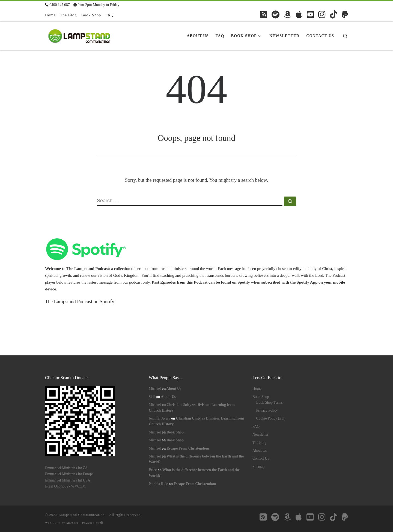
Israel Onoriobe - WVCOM (65, 486)
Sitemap (258, 467)
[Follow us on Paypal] (345, 14)
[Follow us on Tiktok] (334, 14)
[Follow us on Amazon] (288, 14)
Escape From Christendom (188, 448)
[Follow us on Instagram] (322, 14)
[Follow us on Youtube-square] (310, 14)
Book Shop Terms (270, 402)
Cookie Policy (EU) (271, 418)
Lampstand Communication (82, 515)
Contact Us (261, 458)
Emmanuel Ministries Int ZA (66, 468)
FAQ (256, 427)
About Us (174, 389)
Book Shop (175, 432)
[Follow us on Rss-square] (264, 14)
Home (257, 389)
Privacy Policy (267, 410)
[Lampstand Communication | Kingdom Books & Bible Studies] (79, 35)
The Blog (259, 443)
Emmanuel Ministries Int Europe (69, 474)
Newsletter (260, 434)
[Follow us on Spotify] (276, 14)
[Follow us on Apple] (299, 14)
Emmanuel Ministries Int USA (68, 480)
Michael (155, 389)
